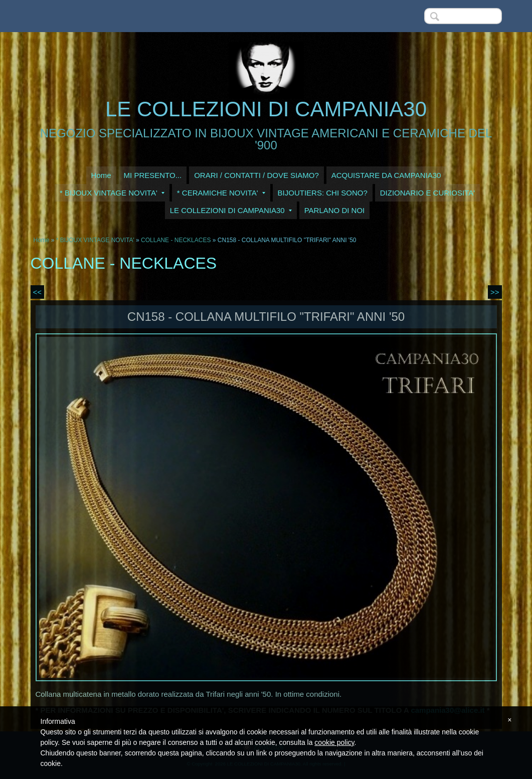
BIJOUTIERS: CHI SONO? (323, 193)
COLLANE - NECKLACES (176, 240)
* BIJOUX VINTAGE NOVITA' (112, 193)
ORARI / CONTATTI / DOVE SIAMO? (256, 175)
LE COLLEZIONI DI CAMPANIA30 (266, 109)
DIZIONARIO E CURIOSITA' (427, 193)
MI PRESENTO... (153, 175)
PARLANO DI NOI (335, 210)
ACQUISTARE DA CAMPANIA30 (386, 175)
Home (101, 175)
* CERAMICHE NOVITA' (221, 193)
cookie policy (334, 742)
